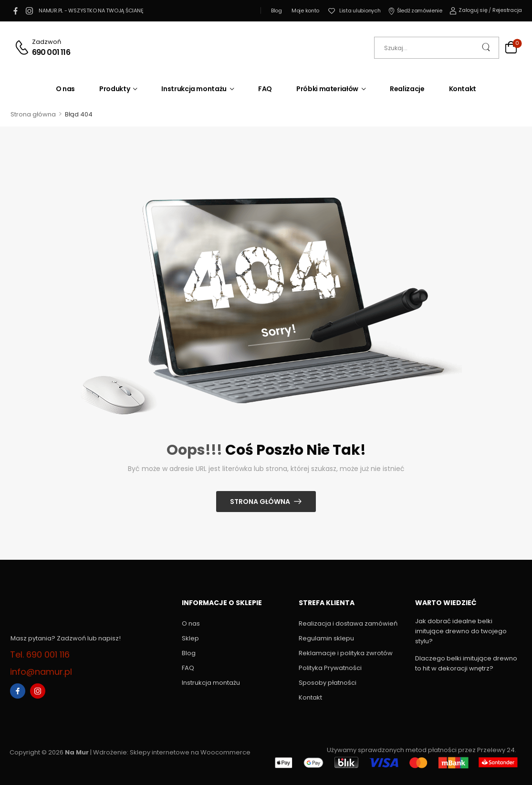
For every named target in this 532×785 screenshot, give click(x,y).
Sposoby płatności (328, 683)
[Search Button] (487, 48)
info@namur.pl (41, 672)
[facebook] (15, 10)
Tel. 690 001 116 (40, 654)
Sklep (190, 638)
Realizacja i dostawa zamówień (348, 623)
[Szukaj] (437, 48)
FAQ (265, 89)
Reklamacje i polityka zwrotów (346, 653)
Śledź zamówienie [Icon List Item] (415, 10)
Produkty (115, 89)
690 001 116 (51, 52)
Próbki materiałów (327, 89)
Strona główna (33, 114)
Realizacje (407, 89)
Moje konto (305, 10)
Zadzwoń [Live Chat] (47, 42)
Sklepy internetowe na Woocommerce (190, 752)
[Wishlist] (354, 11)
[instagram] (29, 10)
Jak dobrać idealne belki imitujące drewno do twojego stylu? (461, 631)
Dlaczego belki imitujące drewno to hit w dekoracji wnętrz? (466, 663)
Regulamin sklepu (326, 638)
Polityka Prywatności (330, 668)
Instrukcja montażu (194, 89)
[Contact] (23, 47)
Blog (276, 10)
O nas (65, 89)
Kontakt (463, 89)
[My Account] (469, 10)
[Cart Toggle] (511, 48)
